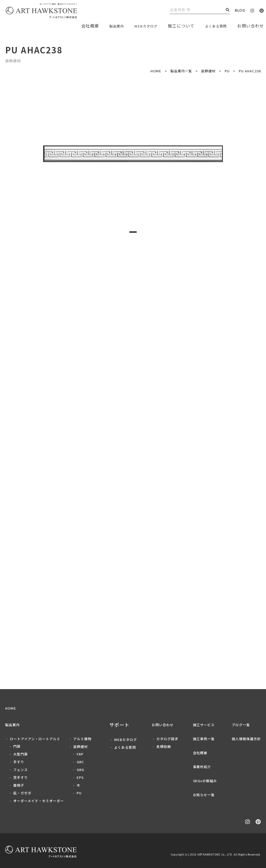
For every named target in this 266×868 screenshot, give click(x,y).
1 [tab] (133, 232)
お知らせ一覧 (204, 795)
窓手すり (21, 777)
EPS (80, 777)
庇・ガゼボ (22, 793)
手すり (19, 762)
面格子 (19, 785)
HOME (156, 71)
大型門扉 (21, 754)
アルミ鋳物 (82, 739)
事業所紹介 (202, 767)
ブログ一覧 (241, 725)
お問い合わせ (163, 725)
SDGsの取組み (205, 781)
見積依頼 (164, 747)
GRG (80, 770)
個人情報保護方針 (246, 739)
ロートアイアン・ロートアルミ (35, 739)
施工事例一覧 (204, 739)
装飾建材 (208, 71)
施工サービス (204, 725)
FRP (80, 754)
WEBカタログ (139, 26)
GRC (80, 762)
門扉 (17, 746)
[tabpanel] (133, 154)
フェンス (21, 770)
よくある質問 (213, 26)
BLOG (240, 10)
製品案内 (106, 26)
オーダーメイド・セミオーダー (39, 801)
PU (227, 71)
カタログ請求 (167, 739)
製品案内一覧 (181, 71)
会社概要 (200, 753)
